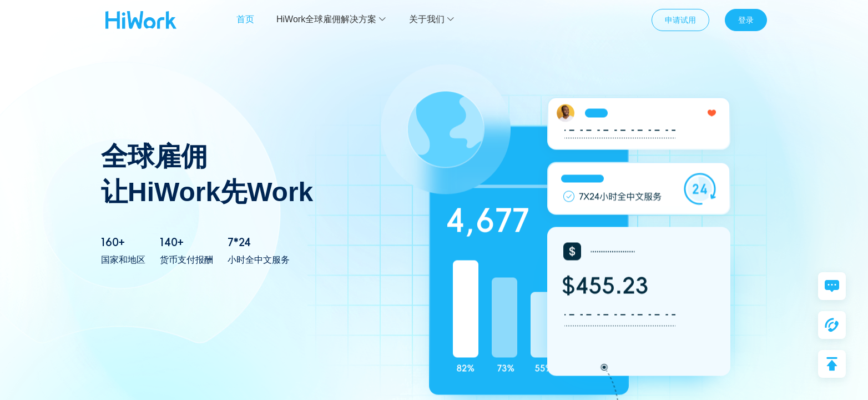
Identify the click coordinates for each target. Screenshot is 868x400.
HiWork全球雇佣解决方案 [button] (332, 19)
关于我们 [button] (432, 19)
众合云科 (141, 20)
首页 (245, 19)
